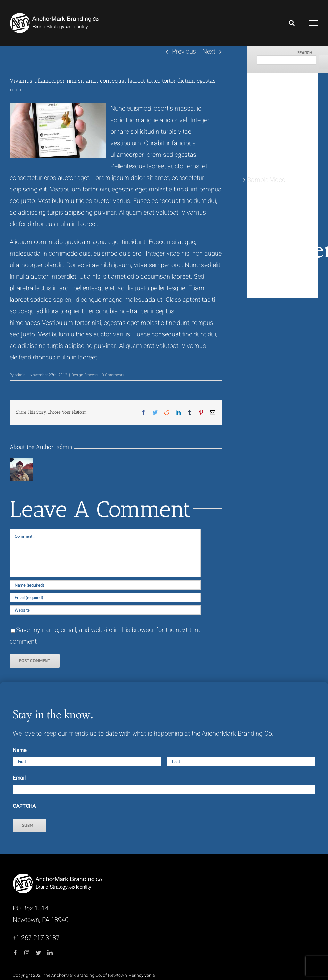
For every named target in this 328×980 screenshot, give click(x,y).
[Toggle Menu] (314, 23)
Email (19, 778)
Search (305, 53)
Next (209, 51)
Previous (184, 51)
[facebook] (15, 953)
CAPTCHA (24, 806)
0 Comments (113, 375)
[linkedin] (50, 953)
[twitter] (38, 953)
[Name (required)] (105, 585)
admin (20, 375)
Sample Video (266, 180)
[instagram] (27, 953)
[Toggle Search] (292, 23)
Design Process (85, 375)
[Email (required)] (105, 598)
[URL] (105, 610)
